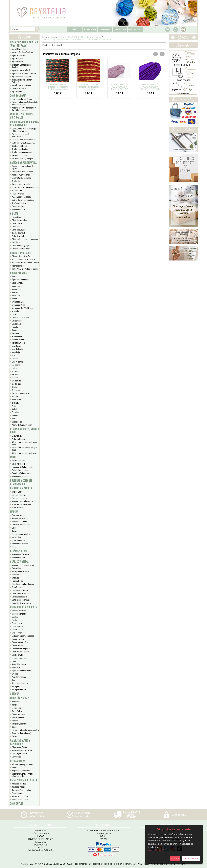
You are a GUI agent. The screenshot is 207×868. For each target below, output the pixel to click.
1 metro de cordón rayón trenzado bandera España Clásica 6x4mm (89, 87)
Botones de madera (19, 521)
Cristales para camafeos (21, 249)
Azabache (15, 311)
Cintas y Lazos (17, 623)
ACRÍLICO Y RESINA (19, 562)
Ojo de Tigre (16, 384)
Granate (15, 330)
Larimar (15, 368)
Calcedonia (16, 314)
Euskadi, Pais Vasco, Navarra (22, 172)
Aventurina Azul (18, 302)
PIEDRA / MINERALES (20, 273)
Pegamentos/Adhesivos (21, 771)
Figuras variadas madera (21, 534)
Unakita (15, 418)
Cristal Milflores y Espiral (21, 245)
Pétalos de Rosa (18, 717)
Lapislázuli (16, 359)
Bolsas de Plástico (19, 787)
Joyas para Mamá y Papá (21, 70)
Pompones (16, 702)
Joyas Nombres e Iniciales (22, 76)
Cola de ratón (17, 633)
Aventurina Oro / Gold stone (23, 308)
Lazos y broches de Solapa (22, 99)
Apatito (14, 299)
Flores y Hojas (17, 581)
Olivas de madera (18, 540)
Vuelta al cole (17, 190)
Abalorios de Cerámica (20, 554)
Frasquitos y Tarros (19, 217)
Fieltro (14, 736)
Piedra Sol (16, 396)
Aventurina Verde (18, 305)
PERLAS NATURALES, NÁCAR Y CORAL (25, 431)
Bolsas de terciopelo (20, 799)
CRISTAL (14, 214)
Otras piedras (17, 422)
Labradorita (16, 365)
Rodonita (15, 403)
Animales (15, 578)
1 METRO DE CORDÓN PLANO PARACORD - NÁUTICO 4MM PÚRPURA (151, 87)
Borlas (14, 705)
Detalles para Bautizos (20, 149)
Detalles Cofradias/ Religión (22, 158)
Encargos (41, 842)
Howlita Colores (18, 340)
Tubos (14, 547)
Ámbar (14, 276)
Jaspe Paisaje (17, 346)
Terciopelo (16, 686)
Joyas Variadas (17, 91)
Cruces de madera (19, 515)
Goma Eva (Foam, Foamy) (21, 733)
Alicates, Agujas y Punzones (22, 764)
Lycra (14, 661)
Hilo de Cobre (17, 492)
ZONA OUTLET (17, 804)
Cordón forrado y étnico (21, 642)
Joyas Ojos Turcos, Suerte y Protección (22, 81)
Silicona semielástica (20, 683)
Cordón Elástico (18, 639)
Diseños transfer (18, 266)
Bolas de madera (18, 518)
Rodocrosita (16, 400)
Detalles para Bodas (19, 146)
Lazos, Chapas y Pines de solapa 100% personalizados (24, 130)
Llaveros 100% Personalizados (23, 139)
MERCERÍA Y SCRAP (20, 698)
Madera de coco (18, 537)
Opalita (14, 387)
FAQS (41, 848)
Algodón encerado (19, 611)
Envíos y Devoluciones (41, 839)
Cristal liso (16, 226)
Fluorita (15, 327)
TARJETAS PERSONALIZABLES (24, 143)
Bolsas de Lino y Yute (20, 796)
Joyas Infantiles (18, 62)
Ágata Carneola (18, 283)
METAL (13, 457)
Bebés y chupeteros (19, 203)
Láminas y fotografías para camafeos (26, 730)
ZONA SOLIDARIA (18, 96)
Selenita (15, 415)
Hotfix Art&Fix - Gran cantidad (24, 259)
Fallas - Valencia (18, 194)
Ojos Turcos (16, 242)
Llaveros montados (19, 88)
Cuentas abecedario (19, 597)
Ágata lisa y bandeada (20, 280)
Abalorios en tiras (18, 209)
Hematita (15, 333)
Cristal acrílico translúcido (22, 600)
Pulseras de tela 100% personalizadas (20, 135)
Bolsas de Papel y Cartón (21, 790)
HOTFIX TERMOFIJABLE (21, 253)
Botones (15, 720)
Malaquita (15, 374)
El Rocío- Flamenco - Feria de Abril (25, 187)
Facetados (16, 575)
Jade (13, 355)
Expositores (16, 757)
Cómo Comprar (41, 834)
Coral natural (17, 436)
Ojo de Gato (16, 381)
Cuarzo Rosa (16, 324)
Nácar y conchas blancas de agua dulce (24, 443)
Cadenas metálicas (19, 495)
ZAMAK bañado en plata (21, 473)
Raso (14, 680)
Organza (15, 674)
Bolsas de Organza (19, 784)
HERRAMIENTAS (18, 761)
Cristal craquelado (19, 230)
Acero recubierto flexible (21, 504)
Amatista (15, 292)
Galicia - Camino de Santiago (23, 200)
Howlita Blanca (18, 336)
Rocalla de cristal (18, 233)
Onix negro (16, 390)
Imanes (14, 727)
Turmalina (15, 412)
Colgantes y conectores (21, 525)
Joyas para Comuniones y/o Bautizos (22, 66)
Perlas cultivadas (18, 439)
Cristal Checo (17, 223)
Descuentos (41, 845)
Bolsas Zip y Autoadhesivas (22, 750)
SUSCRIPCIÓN (120, 29)
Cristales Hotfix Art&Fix (21, 256)
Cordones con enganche (21, 648)
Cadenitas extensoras (20, 498)
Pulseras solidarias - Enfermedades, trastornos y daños (25, 103)
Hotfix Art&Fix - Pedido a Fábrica (25, 269)
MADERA (14, 512)
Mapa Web (41, 831)
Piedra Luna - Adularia (20, 393)
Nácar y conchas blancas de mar (24, 453)
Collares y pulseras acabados (23, 636)
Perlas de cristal (18, 236)
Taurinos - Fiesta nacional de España (23, 167)
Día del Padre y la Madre (21, 184)
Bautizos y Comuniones (21, 175)
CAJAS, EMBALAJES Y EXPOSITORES (20, 742)
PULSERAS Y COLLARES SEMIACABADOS (21, 482)
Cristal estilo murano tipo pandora (25, 239)
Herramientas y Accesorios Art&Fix (25, 262)
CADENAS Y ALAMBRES (21, 488)
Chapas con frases (18, 206)
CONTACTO (105, 29)
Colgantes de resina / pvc (21, 603)
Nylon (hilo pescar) (19, 664)
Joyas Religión (17, 58)
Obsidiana (15, 377)
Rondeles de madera (20, 544)
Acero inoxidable (18, 464)
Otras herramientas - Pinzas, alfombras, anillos (22, 775)
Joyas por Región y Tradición (22, 52)
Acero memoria (18, 507)
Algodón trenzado (19, 614)
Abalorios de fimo (18, 557)
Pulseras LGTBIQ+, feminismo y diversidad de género (24, 109)
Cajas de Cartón (18, 793)
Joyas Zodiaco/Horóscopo (21, 85)
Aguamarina (16, 289)
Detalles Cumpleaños (20, 155)
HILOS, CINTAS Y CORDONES (24, 607)
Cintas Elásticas (17, 626)
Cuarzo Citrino (17, 321)
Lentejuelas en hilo (19, 658)
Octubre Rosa (17, 181)
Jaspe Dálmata (17, 349)
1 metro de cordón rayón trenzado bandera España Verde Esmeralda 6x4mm (58, 87)
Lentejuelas (16, 708)
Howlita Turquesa (18, 343)
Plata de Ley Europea (20, 470)
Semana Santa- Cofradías (21, 178)
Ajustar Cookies (191, 858)
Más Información (157, 850)
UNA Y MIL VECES (135, 29)
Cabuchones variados (20, 590)
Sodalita (15, 409)
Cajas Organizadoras (19, 753)
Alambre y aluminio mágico (22, 501)
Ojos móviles (17, 711)
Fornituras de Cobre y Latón (22, 467)
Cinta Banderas (17, 629)
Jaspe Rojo (16, 352)
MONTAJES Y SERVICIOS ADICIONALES (21, 116)
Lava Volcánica (17, 362)
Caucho (15, 620)
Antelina (15, 617)
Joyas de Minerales (19, 55)
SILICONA (15, 694)
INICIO (75, 29)
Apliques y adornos (19, 724)
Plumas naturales (18, 714)
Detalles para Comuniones (22, 152)
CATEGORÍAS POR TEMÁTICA (23, 163)
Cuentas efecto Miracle (21, 593)
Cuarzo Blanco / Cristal (20, 317)
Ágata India (16, 286)
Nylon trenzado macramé (21, 671)
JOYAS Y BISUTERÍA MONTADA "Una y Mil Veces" (24, 44)
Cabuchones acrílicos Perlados (23, 584)
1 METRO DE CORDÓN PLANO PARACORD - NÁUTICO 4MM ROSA (120, 87)
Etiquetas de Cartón (19, 747)
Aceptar (175, 858)
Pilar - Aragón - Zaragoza (21, 197)
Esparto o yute (17, 655)
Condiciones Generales (41, 850)
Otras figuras (16, 587)
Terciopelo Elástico (19, 689)
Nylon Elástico (17, 667)
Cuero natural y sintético (21, 652)
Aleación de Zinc (18, 461)
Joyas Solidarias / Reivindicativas (24, 73)
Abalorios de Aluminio (20, 476)
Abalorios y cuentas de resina (23, 565)
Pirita (14, 406)
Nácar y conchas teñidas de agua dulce (24, 449)
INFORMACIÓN (90, 29)
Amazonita (16, 295)
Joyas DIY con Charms (20, 49)
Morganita (16, 371)
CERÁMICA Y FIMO (19, 551)
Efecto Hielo (17, 568)
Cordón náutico (18, 645)
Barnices (15, 767)
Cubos (14, 528)
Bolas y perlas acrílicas (20, 571)
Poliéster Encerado (19, 677)
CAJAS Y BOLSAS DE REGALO (24, 780)
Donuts (14, 531)
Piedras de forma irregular (22, 425)
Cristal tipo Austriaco (20, 220)
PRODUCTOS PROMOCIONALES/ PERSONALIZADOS (25, 124)
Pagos (41, 836)
